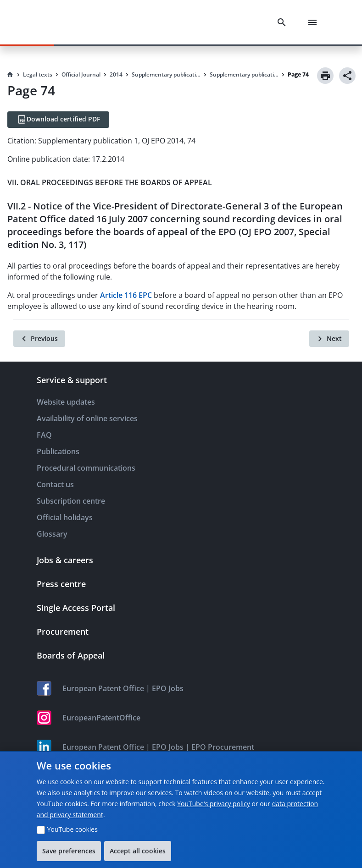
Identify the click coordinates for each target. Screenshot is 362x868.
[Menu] (314, 22)
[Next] (329, 339)
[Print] (325, 76)
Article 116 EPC (126, 295)
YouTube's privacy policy (214, 804)
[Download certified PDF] (58, 120)
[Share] (347, 76)
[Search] (284, 22)
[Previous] (39, 339)
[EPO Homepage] (57, 22)
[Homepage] (10, 75)
